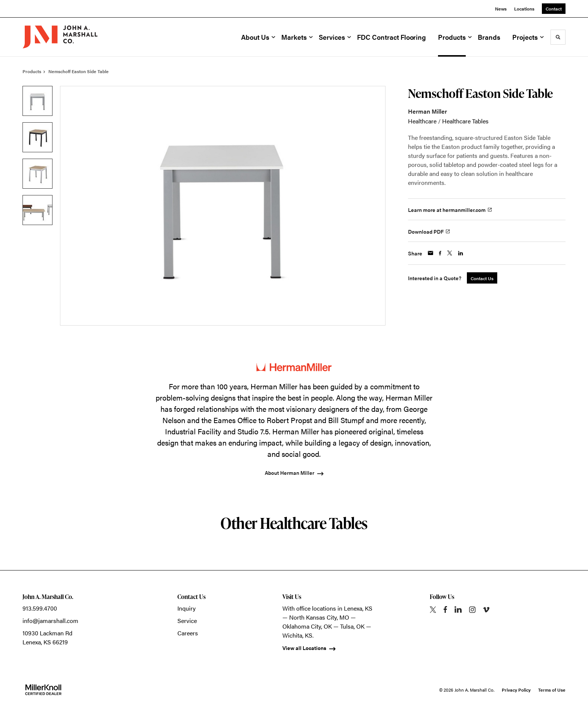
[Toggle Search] (558, 37)
